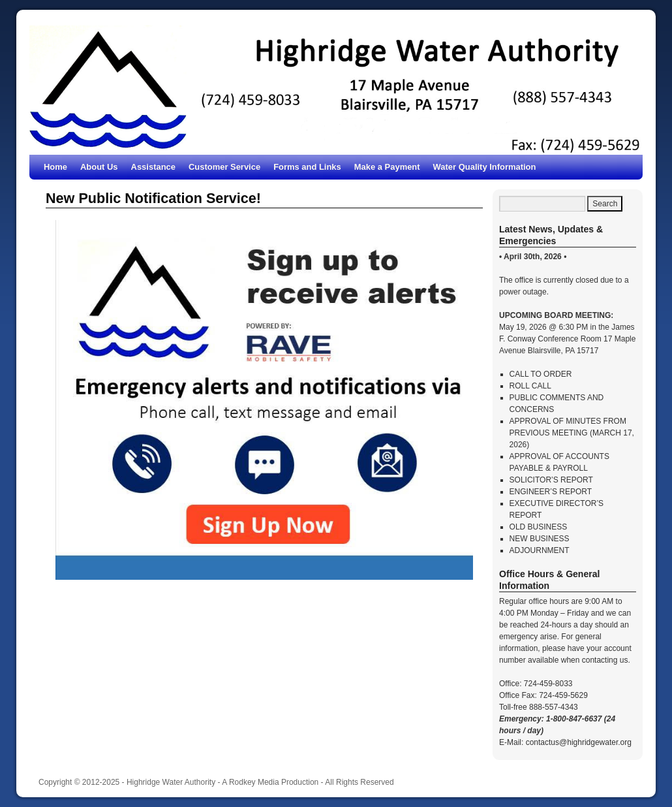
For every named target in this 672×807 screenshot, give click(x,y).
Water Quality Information (485, 167)
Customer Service (224, 167)
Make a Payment (387, 167)
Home (55, 167)
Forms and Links (307, 167)
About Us (99, 167)
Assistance (153, 167)
